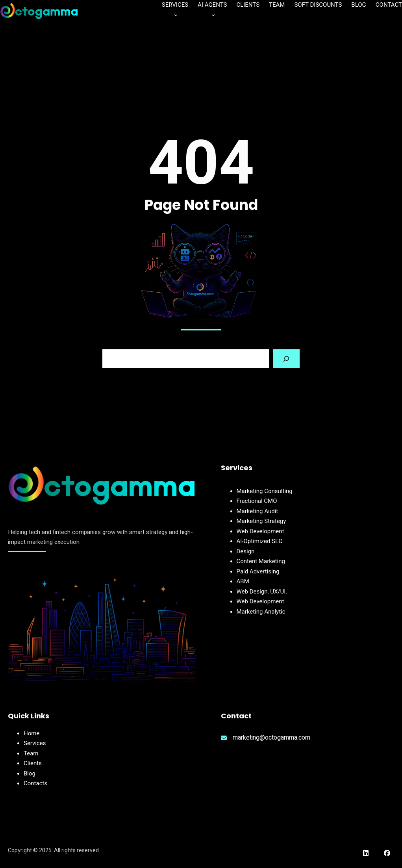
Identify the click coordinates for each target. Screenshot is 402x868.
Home (31, 733)
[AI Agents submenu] (213, 14)
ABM (243, 581)
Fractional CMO (257, 501)
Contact (34, 783)
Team (31, 753)
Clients (33, 763)
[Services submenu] (176, 14)
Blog (30, 773)
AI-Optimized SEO (260, 541)
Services (35, 743)
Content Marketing (261, 561)
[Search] (286, 359)
